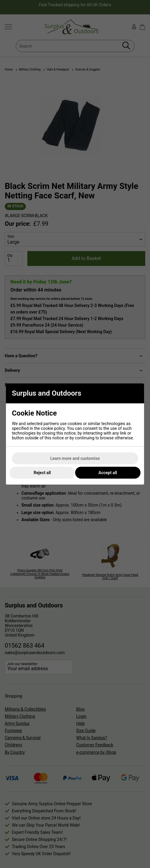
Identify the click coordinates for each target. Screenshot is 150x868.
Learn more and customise (75, 458)
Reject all (42, 473)
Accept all (108, 473)
